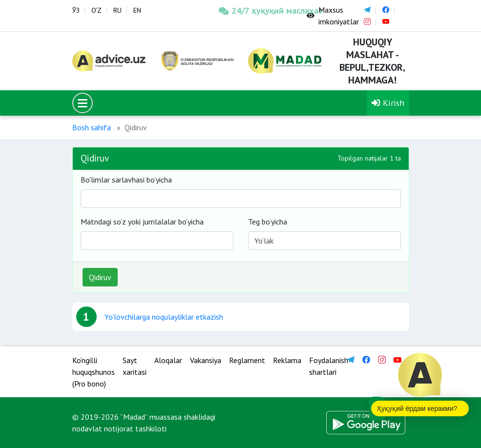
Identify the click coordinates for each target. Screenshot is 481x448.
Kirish (388, 103)
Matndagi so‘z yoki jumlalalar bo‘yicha (142, 222)
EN (137, 10)
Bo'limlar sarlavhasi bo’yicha (126, 180)
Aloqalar (168, 360)
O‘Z (96, 10)
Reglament (247, 360)
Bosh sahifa (92, 127)
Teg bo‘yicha (268, 222)
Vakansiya (206, 360)
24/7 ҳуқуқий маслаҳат (255, 10)
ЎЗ (76, 10)
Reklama (287, 360)
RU (117, 10)
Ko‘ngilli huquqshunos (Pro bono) (94, 372)
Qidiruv (100, 277)
